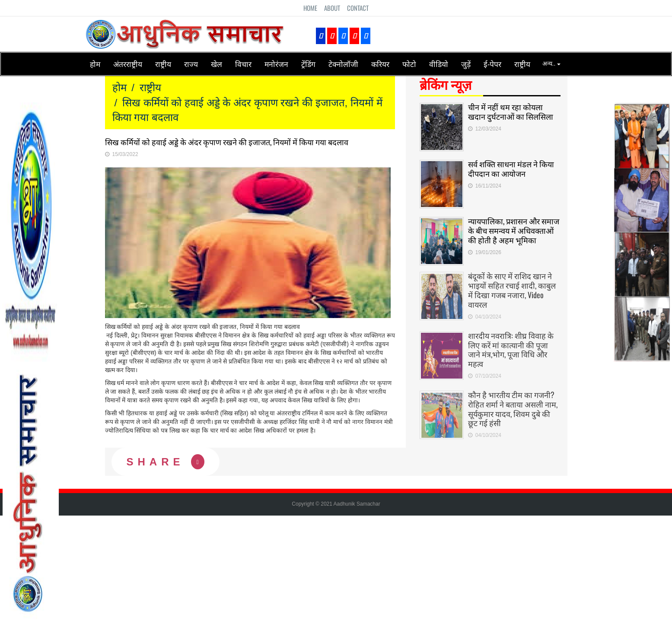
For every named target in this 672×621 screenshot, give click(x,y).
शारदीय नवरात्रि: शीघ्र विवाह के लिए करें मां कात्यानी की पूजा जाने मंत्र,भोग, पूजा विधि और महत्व (511, 347)
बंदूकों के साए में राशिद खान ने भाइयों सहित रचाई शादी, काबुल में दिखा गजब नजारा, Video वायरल (512, 288)
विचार (243, 64)
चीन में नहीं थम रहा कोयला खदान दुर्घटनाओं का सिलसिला (511, 111)
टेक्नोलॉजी (343, 64)
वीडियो (439, 64)
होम (95, 64)
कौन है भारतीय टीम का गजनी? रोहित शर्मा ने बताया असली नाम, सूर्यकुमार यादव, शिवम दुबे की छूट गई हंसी (513, 406)
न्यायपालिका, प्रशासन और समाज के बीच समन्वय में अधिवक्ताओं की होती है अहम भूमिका (514, 230)
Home (310, 8)
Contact (358, 8)
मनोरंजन (276, 64)
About (332, 8)
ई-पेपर (492, 64)
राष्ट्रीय (163, 64)
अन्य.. (552, 64)
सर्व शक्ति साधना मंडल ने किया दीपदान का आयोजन (511, 169)
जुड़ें (466, 64)
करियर (380, 64)
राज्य (191, 64)
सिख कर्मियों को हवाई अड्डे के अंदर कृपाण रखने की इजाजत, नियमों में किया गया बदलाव (227, 142)
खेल (217, 64)
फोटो (409, 64)
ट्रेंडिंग (308, 64)
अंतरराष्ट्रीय (128, 64)
